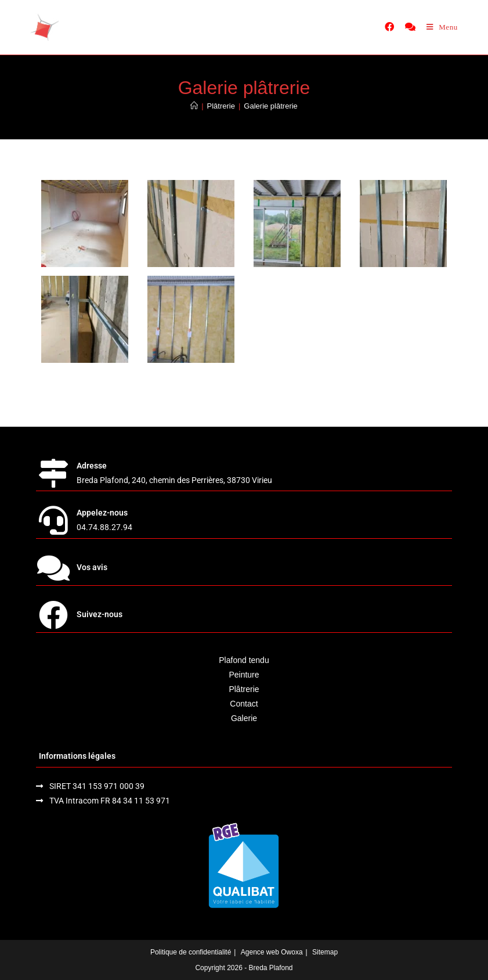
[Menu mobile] (442, 27)
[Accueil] (194, 106)
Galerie (244, 718)
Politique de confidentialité (191, 952)
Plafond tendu (244, 660)
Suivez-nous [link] (100, 614)
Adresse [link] (92, 466)
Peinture (244, 675)
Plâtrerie (244, 689)
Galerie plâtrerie (271, 106)
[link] (389, 27)
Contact (244, 704)
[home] (45, 27)
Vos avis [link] (92, 567)
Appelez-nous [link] (102, 513)
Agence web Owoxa (272, 952)
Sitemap (325, 952)
